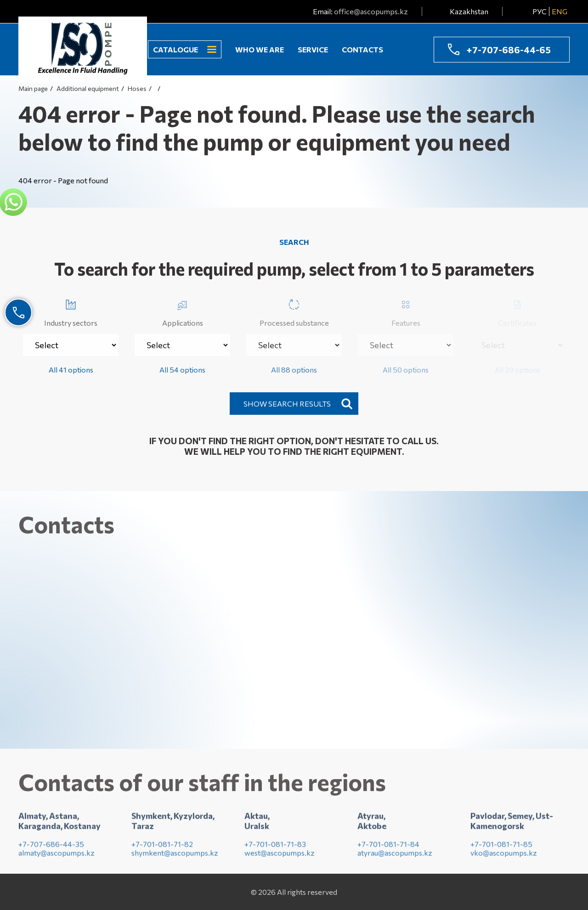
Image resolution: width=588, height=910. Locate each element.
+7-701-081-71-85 (501, 847)
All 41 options (71, 370)
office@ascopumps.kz (371, 11)
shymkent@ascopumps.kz (175, 856)
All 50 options (406, 370)
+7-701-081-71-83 (275, 847)
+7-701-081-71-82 (162, 847)
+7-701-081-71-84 (388, 847)
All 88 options (294, 370)
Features (406, 311)
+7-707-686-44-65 (509, 50)
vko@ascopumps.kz (504, 856)
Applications (183, 311)
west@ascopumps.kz (280, 856)
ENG (560, 11)
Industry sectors (71, 311)
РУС (540, 11)
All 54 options (182, 370)
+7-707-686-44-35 (51, 847)
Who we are (260, 49)
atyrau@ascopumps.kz (395, 856)
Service (313, 49)
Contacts (362, 49)
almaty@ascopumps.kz (57, 856)
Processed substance (294, 311)
